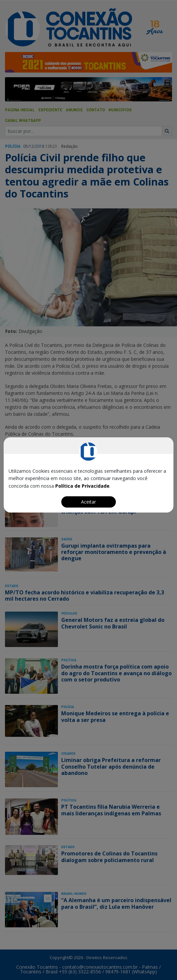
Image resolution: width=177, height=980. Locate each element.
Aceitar (88, 502)
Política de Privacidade (82, 486)
